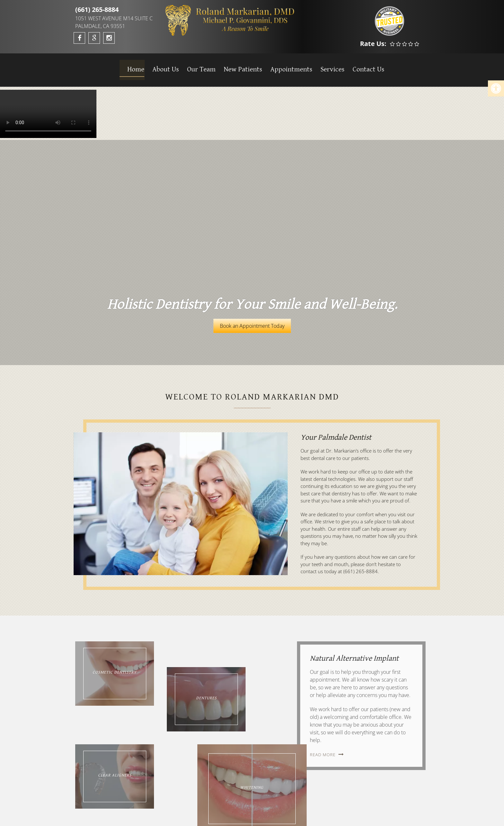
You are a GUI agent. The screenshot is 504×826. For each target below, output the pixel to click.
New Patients (239, 66)
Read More (323, 755)
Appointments (287, 66)
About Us (162, 66)
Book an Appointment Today (252, 326)
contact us (312, 571)
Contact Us (364, 66)
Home (133, 66)
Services (328, 66)
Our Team (198, 66)
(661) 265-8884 (97, 9)
